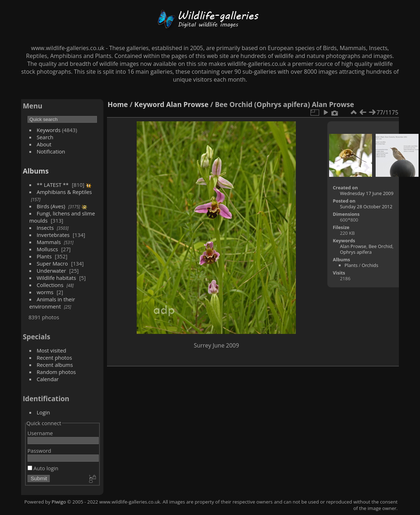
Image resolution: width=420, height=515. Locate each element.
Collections (50, 285)
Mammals (49, 242)
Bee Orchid (380, 246)
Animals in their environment (52, 303)
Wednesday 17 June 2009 (367, 193)
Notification (51, 151)
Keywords (48, 130)
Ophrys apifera (356, 252)
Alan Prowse (187, 104)
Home (118, 104)
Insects (45, 228)
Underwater (51, 271)
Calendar (48, 379)
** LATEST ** (53, 185)
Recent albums (55, 365)
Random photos (56, 372)
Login (43, 412)
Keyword (149, 104)
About (44, 144)
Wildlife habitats (56, 278)
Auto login (43, 468)
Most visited (51, 350)
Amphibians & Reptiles (64, 192)
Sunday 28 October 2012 (366, 207)
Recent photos (54, 358)
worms (45, 292)
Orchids (370, 265)
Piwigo (59, 502)
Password (39, 451)
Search (45, 137)
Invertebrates (53, 235)
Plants (44, 256)
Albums (36, 171)
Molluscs (47, 249)
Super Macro (52, 263)
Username (40, 433)
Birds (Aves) (51, 206)
